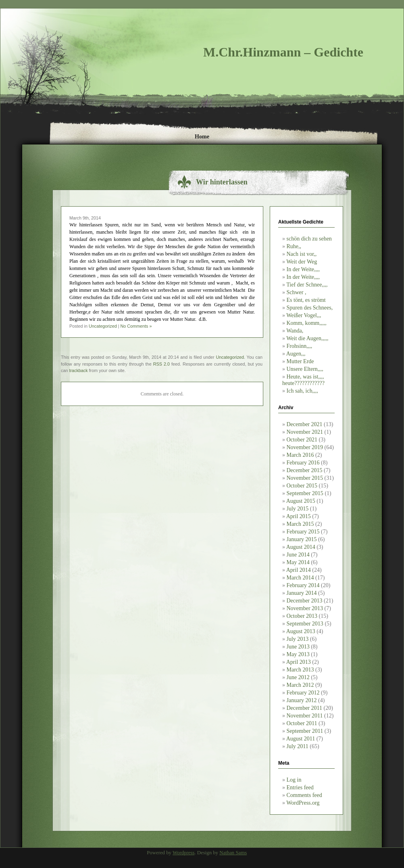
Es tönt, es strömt (306, 300)
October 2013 (302, 616)
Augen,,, (296, 354)
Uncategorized (103, 326)
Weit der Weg (302, 262)
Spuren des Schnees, (310, 308)
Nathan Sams (233, 853)
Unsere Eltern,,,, (305, 369)
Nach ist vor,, (302, 254)
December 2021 (305, 424)
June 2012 (298, 677)
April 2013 (299, 662)
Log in (294, 780)
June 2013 (298, 647)
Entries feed (300, 787)
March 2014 (300, 578)
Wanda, (295, 331)
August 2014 (301, 547)
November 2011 (305, 716)
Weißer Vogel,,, (304, 315)
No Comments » (136, 326)
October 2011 (302, 723)
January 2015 (302, 539)
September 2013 (305, 624)
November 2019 (305, 447)
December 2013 (305, 601)
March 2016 (300, 455)
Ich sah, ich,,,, (302, 391)
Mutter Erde (300, 361)
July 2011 (298, 746)
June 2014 (298, 555)
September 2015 (305, 493)
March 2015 (300, 524)
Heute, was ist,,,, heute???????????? (303, 380)
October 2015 (302, 486)
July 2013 (298, 639)
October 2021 (302, 440)
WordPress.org (303, 803)
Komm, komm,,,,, (307, 323)
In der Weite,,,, (303, 269)
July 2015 (298, 509)
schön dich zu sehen (309, 239)
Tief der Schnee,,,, (307, 285)
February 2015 (303, 532)
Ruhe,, (294, 246)
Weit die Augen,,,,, (307, 338)
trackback (78, 370)
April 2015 (299, 516)
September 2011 (305, 731)
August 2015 (301, 501)
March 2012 (300, 685)
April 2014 (299, 570)
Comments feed (304, 795)
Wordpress (183, 853)
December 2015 (305, 470)
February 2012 (303, 693)
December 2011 (305, 708)
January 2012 (302, 700)
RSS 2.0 (161, 364)
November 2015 (305, 478)
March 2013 (300, 670)
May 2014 (298, 562)
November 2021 (305, 432)
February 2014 (303, 585)
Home (202, 137)
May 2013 (298, 654)
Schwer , (297, 292)
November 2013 (305, 608)
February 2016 (303, 463)
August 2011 (301, 739)
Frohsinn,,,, (300, 346)
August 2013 (301, 631)
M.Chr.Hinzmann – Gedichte (283, 52)
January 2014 (302, 593)
